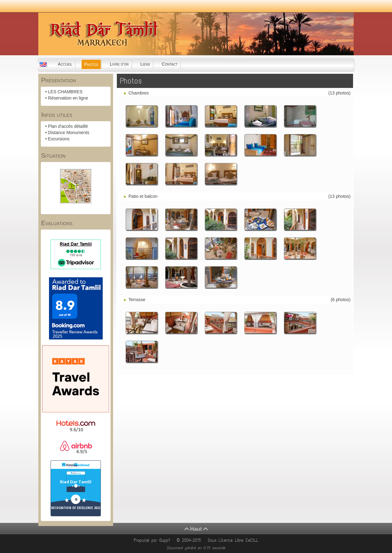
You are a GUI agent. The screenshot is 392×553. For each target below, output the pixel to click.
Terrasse (137, 300)
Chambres (139, 93)
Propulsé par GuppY (153, 540)
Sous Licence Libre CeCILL (234, 540)
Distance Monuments (69, 133)
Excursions (59, 139)
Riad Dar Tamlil (76, 482)
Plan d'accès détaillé (68, 126)
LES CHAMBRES (65, 92)
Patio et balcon (143, 196)
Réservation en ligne (68, 98)
